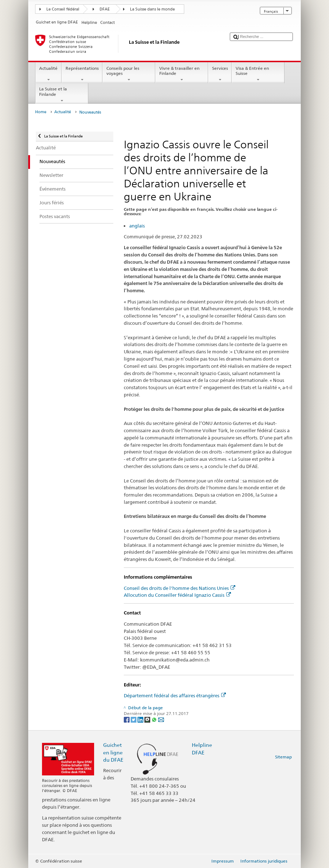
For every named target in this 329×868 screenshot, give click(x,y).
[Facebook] (127, 720)
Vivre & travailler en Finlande (182, 74)
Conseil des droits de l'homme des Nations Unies (180, 588)
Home (41, 112)
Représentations (82, 74)
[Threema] (148, 720)
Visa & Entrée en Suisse (258, 74)
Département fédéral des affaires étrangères (175, 695)
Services (220, 74)
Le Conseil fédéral (63, 9)
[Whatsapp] (155, 720)
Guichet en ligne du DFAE (113, 752)
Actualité (48, 74)
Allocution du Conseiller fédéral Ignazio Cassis (177, 595)
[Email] (161, 720)
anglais (137, 226)
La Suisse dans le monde (152, 9)
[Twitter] (134, 720)
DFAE (105, 9)
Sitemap (283, 757)
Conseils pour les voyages (129, 74)
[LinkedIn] (141, 720)
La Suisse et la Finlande (62, 95)
